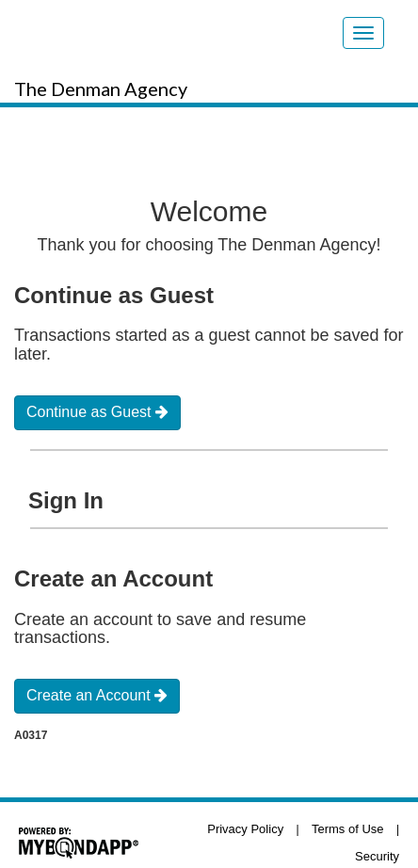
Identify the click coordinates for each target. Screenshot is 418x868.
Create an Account (97, 695)
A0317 (31, 735)
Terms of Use (348, 829)
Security (377, 856)
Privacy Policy (245, 829)
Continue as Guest (97, 412)
